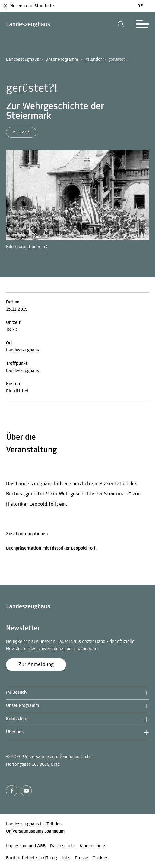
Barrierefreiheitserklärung (32, 858)
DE (140, 6)
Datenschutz (63, 846)
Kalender (93, 60)
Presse (81, 858)
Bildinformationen (27, 247)
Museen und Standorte (28, 6)
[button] (121, 24)
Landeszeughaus (22, 60)
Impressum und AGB (26, 846)
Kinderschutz (92, 846)
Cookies (100, 858)
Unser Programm (62, 60)
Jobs (66, 858)
